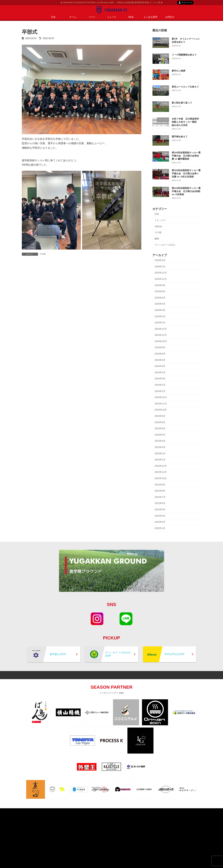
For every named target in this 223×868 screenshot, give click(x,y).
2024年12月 (161, 329)
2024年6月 (160, 360)
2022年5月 (160, 509)
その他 (43, 254)
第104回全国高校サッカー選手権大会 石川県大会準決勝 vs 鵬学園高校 (186, 156)
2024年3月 (160, 379)
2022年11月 (161, 472)
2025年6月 (160, 298)
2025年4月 (160, 310)
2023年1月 (160, 460)
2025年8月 (160, 291)
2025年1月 (160, 323)
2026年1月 (160, 267)
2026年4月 (160, 260)
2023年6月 (160, 428)
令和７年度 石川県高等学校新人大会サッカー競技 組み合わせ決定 (185, 122)
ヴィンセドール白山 (165, 245)
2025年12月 (161, 273)
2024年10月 (161, 341)
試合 (157, 214)
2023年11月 (161, 404)
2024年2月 (160, 385)
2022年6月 (160, 503)
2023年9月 (160, 416)
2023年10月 (161, 410)
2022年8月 (160, 491)
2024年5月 (160, 366)
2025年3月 (160, 316)
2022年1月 (160, 528)
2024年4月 (160, 372)
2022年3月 (160, 522)
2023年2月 (160, 453)
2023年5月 (160, 435)
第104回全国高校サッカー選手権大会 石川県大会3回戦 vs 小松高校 (186, 191)
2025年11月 (161, 279)
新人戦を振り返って (182, 103)
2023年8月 (160, 422)
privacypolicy (105, 811)
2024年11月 (161, 335)
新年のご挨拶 (179, 71)
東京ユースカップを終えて (185, 87)
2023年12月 (161, 397)
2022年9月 (160, 485)
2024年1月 (160, 391)
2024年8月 (160, 354)
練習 (157, 239)
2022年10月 (161, 478)
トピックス (160, 220)
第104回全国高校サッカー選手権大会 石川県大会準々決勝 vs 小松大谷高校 (186, 173)
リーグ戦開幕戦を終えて (184, 55)
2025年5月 (160, 304)
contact (120, 811)
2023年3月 (160, 447)
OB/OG (158, 226)
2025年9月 (160, 285)
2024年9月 (160, 347)
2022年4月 (160, 516)
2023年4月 (160, 441)
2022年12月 (161, 466)
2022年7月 (160, 497)
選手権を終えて (180, 137)
